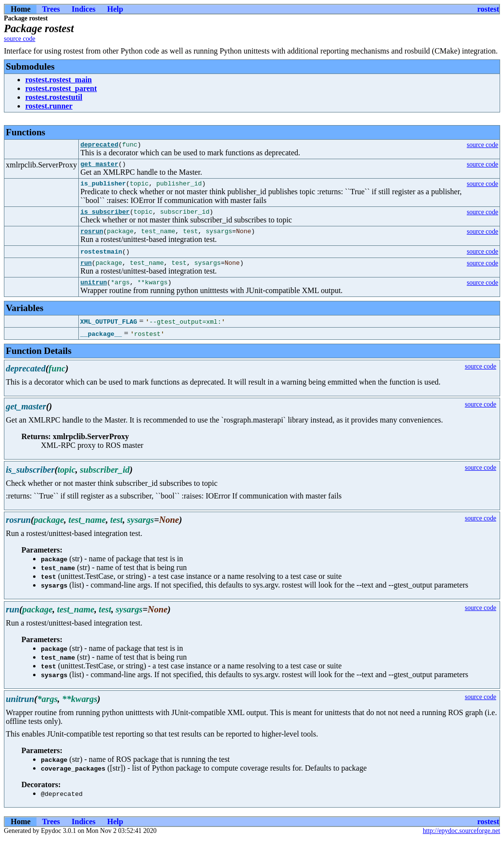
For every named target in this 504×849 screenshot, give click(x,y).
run (86, 271)
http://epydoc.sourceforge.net (461, 841)
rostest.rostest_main (59, 80)
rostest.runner (49, 106)
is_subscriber (105, 217)
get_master (99, 166)
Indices (83, 9)
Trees (51, 9)
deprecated (99, 146)
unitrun (94, 292)
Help (115, 9)
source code (20, 39)
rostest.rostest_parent (61, 88)
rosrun (92, 238)
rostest (488, 9)
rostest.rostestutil (54, 97)
